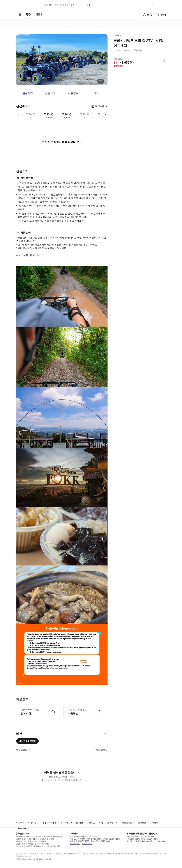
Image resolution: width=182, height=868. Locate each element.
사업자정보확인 (48, 839)
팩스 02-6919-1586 (78, 839)
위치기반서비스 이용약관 (72, 823)
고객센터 (154, 823)
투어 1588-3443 (76, 836)
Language (23, 828)
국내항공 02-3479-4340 (100, 841)
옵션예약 (28, 93)
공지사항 (142, 823)
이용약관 (32, 823)
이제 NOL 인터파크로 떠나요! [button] (59, 5)
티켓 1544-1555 (91, 836)
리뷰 (96, 93)
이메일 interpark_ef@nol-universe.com (142, 839)
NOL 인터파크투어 (27, 741)
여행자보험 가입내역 (108, 823)
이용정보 (73, 93)
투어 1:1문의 (75, 844)
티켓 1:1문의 (87, 844)
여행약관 (91, 823)
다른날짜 (100, 106)
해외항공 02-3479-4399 (79, 841)
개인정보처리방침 (48, 823)
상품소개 (50, 93)
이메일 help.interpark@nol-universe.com (103, 839)
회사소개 (20, 823)
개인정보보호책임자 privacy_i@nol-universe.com (146, 841)
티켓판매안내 (128, 823)
